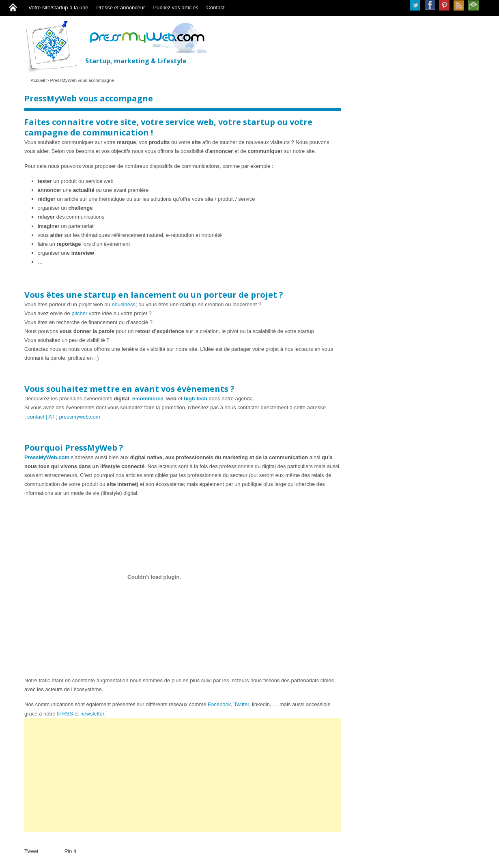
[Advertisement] (183, 775)
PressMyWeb (55, 46)
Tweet (31, 851)
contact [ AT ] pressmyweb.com (63, 417)
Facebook (430, 5)
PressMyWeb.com (47, 457)
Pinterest (444, 5)
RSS (459, 5)
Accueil (38, 80)
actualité (84, 190)
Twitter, (242, 704)
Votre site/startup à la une (58, 8)
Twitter (415, 5)
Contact (216, 8)
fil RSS (65, 714)
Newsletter (473, 5)
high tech (196, 399)
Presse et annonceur (120, 8)
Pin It (71, 851)
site (210, 199)
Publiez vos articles (175, 8)
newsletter (92, 714)
